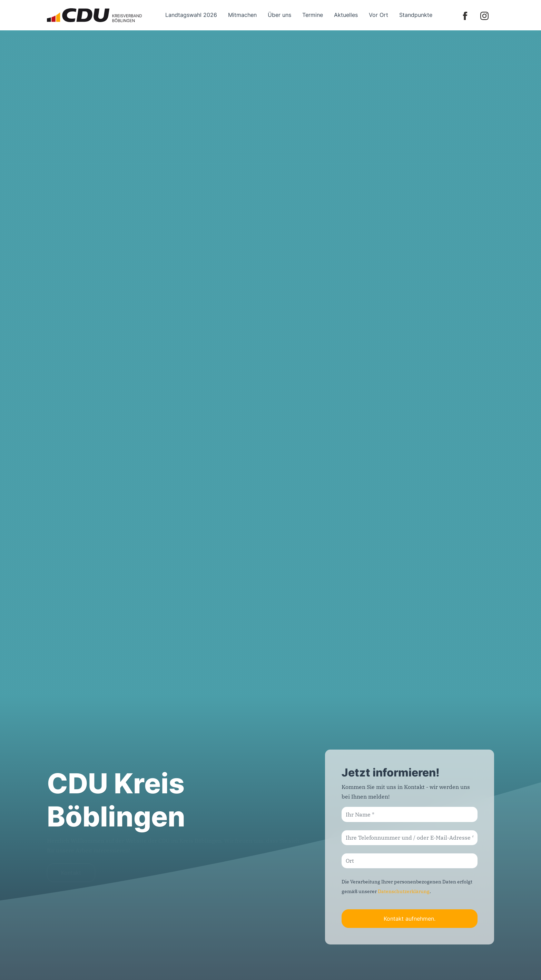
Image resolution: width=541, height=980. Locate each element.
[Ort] (410, 861)
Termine (313, 15)
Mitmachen (242, 15)
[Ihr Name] (410, 814)
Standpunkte (416, 15)
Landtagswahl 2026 (191, 15)
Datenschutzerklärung (404, 891)
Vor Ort (378, 15)
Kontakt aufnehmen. (410, 919)
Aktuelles (346, 15)
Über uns (279, 15)
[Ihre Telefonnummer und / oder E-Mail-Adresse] (410, 838)
